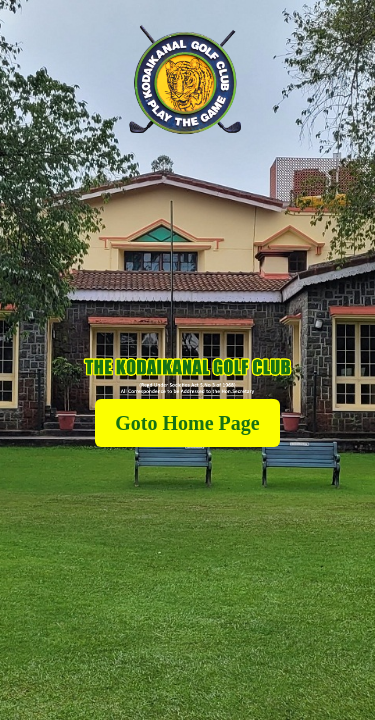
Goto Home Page (187, 423)
